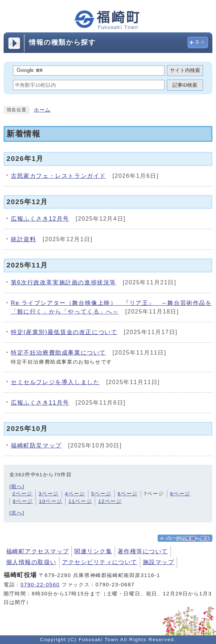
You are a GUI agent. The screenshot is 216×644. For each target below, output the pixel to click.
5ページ (101, 494)
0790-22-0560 (40, 585)
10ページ (51, 501)
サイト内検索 (185, 70)
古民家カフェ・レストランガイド (58, 176)
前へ (17, 487)
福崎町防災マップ (36, 445)
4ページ (75, 494)
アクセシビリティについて (100, 562)
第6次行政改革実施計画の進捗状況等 (63, 282)
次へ (17, 513)
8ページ (180, 494)
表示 (200, 42)
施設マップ (158, 562)
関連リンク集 (93, 551)
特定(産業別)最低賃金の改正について (64, 332)
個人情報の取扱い (31, 562)
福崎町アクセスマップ (38, 551)
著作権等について (143, 551)
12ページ (110, 501)
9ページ (23, 501)
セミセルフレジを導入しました (55, 382)
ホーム (42, 110)
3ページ (49, 494)
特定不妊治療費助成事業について (58, 353)
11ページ (80, 501)
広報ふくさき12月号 (40, 219)
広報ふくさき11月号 (40, 403)
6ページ (128, 494)
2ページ (22, 494)
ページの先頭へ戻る (188, 539)
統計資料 (23, 239)
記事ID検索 (185, 85)
